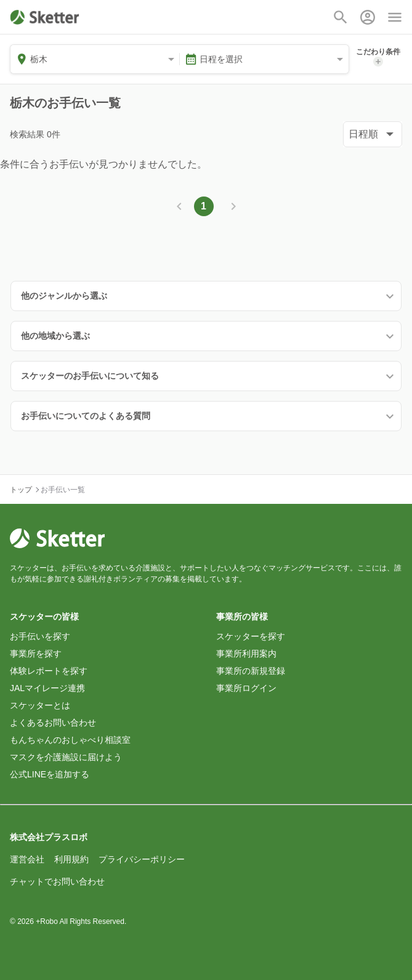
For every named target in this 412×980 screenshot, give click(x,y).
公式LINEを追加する (50, 774)
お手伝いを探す (40, 636)
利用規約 (71, 859)
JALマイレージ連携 (47, 688)
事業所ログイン (246, 688)
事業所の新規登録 (251, 671)
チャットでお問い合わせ (57, 881)
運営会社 (27, 859)
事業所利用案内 (246, 654)
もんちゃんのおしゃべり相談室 (70, 740)
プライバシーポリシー (142, 859)
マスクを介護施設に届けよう (66, 757)
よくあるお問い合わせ (53, 723)
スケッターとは (40, 705)
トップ (21, 490)
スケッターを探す (251, 636)
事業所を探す (36, 654)
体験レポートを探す (49, 671)
